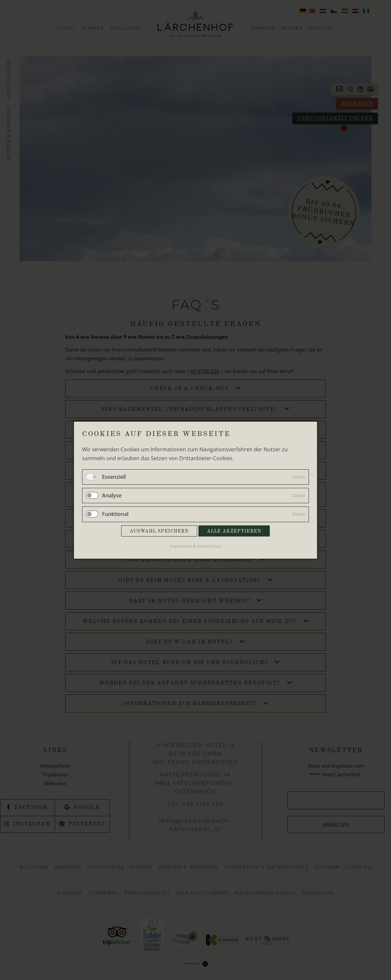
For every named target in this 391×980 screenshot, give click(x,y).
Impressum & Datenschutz (195, 546)
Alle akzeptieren (234, 531)
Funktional (115, 514)
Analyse (112, 495)
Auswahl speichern (159, 531)
